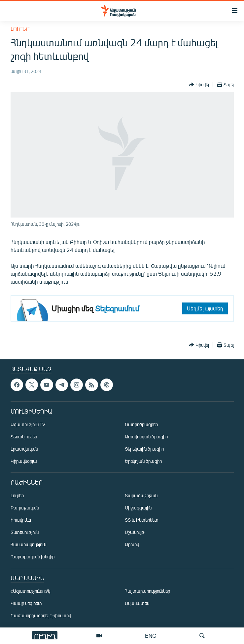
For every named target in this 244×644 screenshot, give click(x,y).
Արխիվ (132, 544)
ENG (151, 636)
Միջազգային (138, 508)
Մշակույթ (135, 532)
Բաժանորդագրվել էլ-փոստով (41, 615)
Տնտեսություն (25, 532)
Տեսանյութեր (24, 437)
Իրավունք (21, 520)
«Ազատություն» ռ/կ (31, 591)
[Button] (199, 85)
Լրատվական (24, 449)
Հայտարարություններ (147, 591)
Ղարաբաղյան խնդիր (33, 557)
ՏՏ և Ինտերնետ (142, 520)
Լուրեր (20, 29)
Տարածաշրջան (141, 495)
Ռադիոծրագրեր (141, 424)
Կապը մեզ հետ (26, 603)
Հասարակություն (28, 544)
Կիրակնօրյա (24, 461)
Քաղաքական (25, 508)
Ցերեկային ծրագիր (144, 449)
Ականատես (137, 603)
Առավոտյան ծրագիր (146, 437)
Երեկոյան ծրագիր (143, 461)
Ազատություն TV (28, 424)
